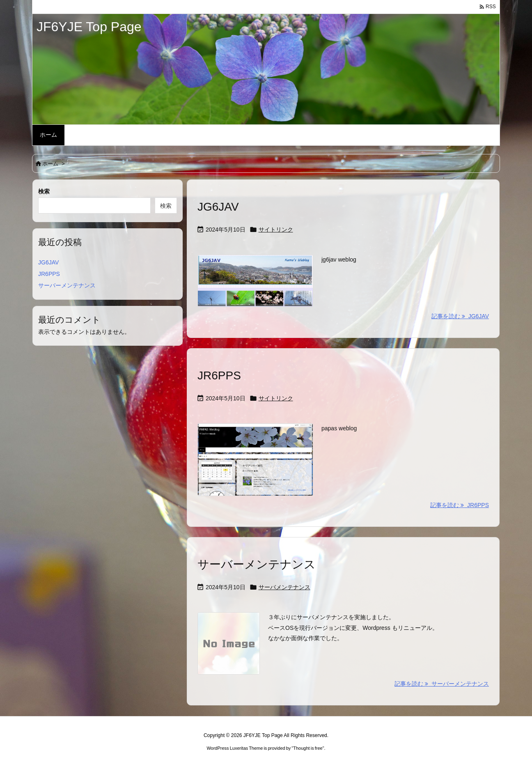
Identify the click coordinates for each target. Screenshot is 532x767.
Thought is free (308, 748)
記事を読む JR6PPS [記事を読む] (460, 505)
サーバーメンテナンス (257, 564)
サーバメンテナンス (284, 587)
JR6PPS (219, 375)
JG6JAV (218, 207)
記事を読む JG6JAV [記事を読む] (460, 316)
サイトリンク (276, 230)
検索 (44, 191)
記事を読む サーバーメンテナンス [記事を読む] (442, 684)
